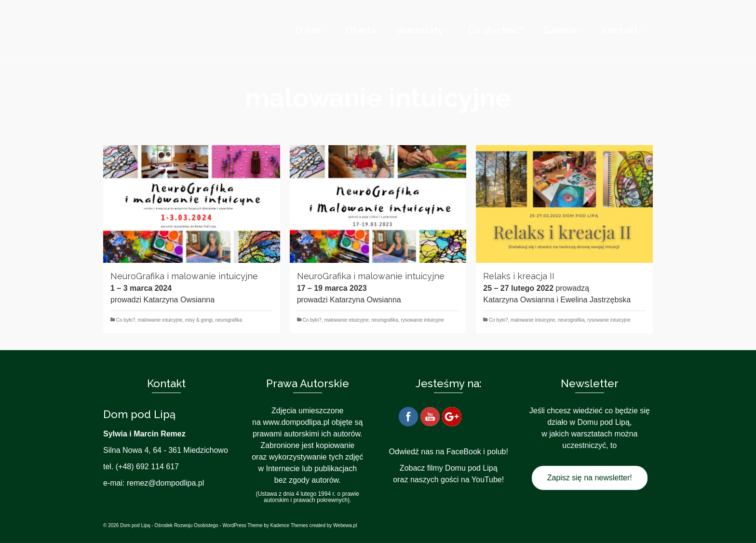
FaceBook (464, 452)
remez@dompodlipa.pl (165, 483)
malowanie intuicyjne (160, 320)
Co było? (126, 320)
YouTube (487, 480)
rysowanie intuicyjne (422, 320)
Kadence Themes (289, 525)
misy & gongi (199, 320)
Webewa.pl (345, 525)
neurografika (229, 320)
